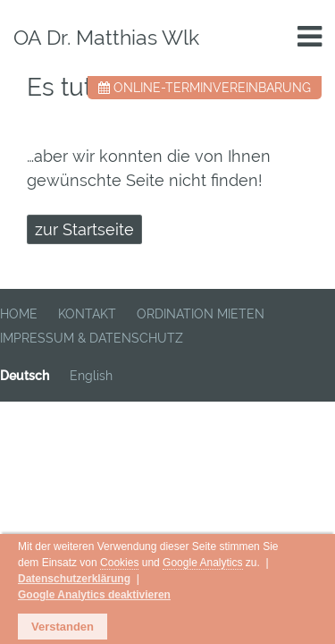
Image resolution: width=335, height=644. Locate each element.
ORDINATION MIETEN (201, 314)
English (91, 376)
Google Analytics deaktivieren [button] (114, 597)
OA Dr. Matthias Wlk (106, 37)
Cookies (209, 566)
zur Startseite (84, 229)
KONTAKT (87, 314)
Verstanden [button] (63, 627)
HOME (19, 314)
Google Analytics (64, 581)
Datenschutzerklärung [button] (214, 581)
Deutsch (25, 376)
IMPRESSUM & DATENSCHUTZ (92, 338)
